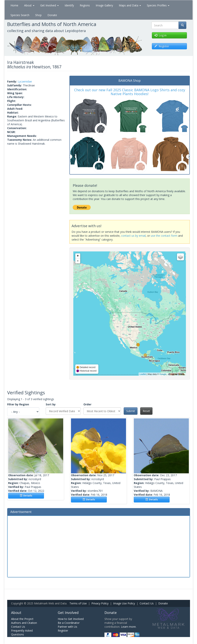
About (29, 5)
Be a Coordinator (69, 623)
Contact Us (147, 603)
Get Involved (49, 5)
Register (63, 631)
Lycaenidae (25, 81)
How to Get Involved (71, 619)
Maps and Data (130, 5)
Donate (52, 15)
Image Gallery (104, 5)
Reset (146, 411)
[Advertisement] (99, 546)
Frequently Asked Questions (22, 632)
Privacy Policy (100, 603)
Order (87, 404)
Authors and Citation (24, 623)
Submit (131, 411)
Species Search (20, 15)
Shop (38, 15)
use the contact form (164, 236)
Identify (69, 5)
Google (163, 374)
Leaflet (143, 374)
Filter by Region (18, 404)
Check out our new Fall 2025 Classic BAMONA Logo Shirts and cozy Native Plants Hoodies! (130, 92)
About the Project (22, 619)
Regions (85, 5)
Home (14, 5)
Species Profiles (158, 5)
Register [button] (162, 46)
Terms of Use (78, 603)
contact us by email (133, 236)
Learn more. (129, 627)
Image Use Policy (124, 603)
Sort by (51, 404)
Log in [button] (160, 35)
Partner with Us (67, 627)
